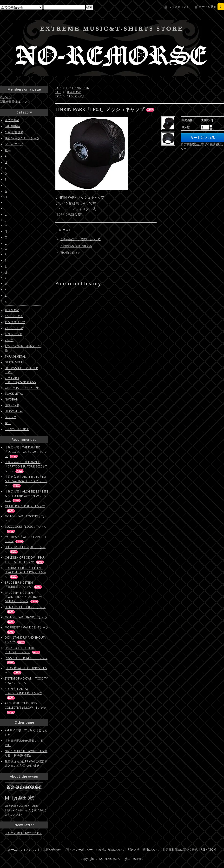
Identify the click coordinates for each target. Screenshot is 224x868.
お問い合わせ (52, 850)
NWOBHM (12, 399)
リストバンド (13, 334)
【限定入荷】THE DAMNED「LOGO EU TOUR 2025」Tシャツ (26, 452)
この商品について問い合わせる (80, 239)
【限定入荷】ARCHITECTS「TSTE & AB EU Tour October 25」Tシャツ (26, 496)
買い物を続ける (70, 253)
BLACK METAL (14, 394)
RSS (203, 850)
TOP (58, 88)
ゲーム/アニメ (14, 144)
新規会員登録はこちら (14, 102)
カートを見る (211, 7)
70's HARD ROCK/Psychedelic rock (20, 380)
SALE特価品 (12, 126)
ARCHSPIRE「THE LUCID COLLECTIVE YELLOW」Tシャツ (25, 708)
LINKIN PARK (81, 88)
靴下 (8, 423)
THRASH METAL (15, 357)
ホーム (13, 850)
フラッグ (11, 417)
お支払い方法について (110, 850)
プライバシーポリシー (78, 850)
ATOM (212, 850)
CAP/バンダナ (76, 96)
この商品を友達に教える (76, 246)
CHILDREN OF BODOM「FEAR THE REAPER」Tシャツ (25, 560)
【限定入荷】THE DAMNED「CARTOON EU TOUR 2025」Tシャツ (26, 466)
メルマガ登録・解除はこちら (24, 833)
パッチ (9, 340)
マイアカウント (179, 7)
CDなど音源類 (14, 132)
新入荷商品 (74, 92)
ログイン (6, 97)
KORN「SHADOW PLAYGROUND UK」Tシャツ (23, 693)
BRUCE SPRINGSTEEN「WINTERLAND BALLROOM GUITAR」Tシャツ (23, 597)
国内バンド (12, 405)
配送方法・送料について (144, 850)
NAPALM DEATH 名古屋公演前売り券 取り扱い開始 (26, 753)
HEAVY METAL (14, 411)
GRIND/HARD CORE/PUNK (22, 388)
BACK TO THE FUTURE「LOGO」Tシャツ (23, 650)
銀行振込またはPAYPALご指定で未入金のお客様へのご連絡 (26, 764)
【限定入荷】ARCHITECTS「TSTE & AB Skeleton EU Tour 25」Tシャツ (26, 481)
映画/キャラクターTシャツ (22, 138)
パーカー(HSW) (15, 328)
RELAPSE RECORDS (17, 429)
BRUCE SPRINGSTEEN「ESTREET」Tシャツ (24, 585)
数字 (8, 150)
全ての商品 (12, 120)
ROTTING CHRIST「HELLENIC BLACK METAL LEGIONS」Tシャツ (26, 572)
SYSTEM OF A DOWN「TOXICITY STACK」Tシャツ (26, 681)
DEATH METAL (14, 362)
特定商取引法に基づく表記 (180, 850)
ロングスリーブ (15, 322)
